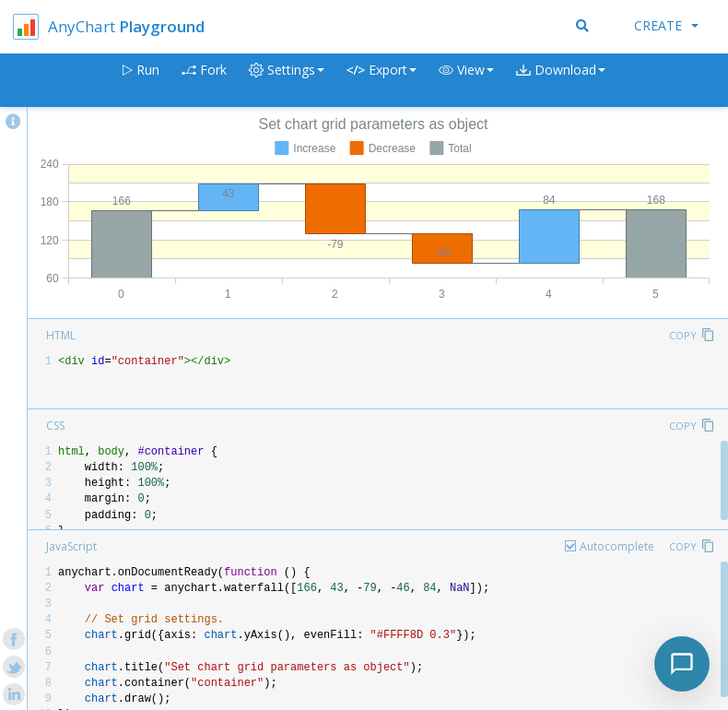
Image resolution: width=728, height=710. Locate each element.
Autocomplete (617, 546)
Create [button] (666, 25)
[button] (466, 81)
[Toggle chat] (682, 664)
